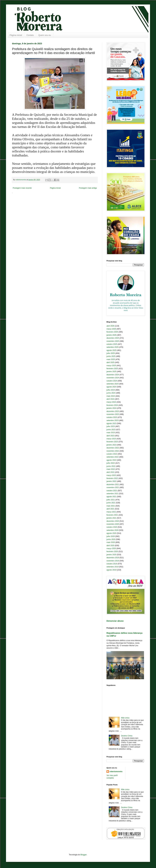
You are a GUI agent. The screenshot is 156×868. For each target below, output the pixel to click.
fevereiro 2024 (112, 405)
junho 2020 (111, 539)
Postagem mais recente (22, 188)
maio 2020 (111, 542)
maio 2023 (111, 433)
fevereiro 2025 (112, 369)
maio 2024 (111, 396)
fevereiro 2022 (112, 478)
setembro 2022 (112, 457)
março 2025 (111, 366)
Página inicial (16, 35)
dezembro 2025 (113, 338)
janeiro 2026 (111, 335)
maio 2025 (111, 359)
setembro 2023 (112, 420)
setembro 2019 (112, 567)
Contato (30, 35)
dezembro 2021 (113, 484)
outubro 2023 (112, 417)
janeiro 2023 (111, 445)
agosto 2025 (111, 350)
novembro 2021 (113, 487)
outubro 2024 (112, 381)
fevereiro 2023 (112, 442)
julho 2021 (111, 500)
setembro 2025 (112, 347)
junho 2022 (111, 466)
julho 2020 (111, 536)
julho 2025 (111, 353)
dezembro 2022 (113, 448)
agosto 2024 (111, 387)
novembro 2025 (113, 341)
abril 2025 (110, 362)
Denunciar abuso (115, 621)
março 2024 (111, 402)
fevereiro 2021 (112, 515)
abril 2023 (110, 436)
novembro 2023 (113, 414)
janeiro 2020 (111, 555)
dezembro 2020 (113, 521)
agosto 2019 (111, 570)
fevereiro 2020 (112, 551)
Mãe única (125, 718)
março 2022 (111, 475)
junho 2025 (111, 356)
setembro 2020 (112, 530)
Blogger (84, 855)
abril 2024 (110, 399)
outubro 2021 (112, 491)
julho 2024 (111, 390)
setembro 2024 (112, 384)
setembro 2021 (112, 494)
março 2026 (111, 329)
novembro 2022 (113, 451)
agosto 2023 (111, 423)
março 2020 (111, 549)
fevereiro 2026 (112, 332)
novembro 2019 (113, 561)
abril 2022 (110, 472)
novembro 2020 (113, 524)
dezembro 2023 (113, 411)
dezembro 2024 (113, 375)
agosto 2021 (111, 497)
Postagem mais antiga (88, 188)
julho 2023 (111, 426)
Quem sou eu (45, 35)
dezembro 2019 (113, 558)
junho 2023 (111, 430)
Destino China (127, 736)
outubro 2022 (112, 454)
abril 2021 (110, 509)
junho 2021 (111, 503)
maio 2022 (111, 469)
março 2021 (111, 512)
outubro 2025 (112, 344)
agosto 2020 (111, 533)
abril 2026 (110, 326)
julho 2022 (111, 463)
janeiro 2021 (111, 518)
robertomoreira (116, 772)
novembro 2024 (113, 378)
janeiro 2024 (111, 408)
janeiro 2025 (111, 372)
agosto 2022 (111, 460)
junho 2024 (111, 393)
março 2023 (111, 439)
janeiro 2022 (111, 481)
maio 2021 (111, 506)
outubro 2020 (112, 527)
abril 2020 (110, 546)
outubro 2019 (112, 564)
